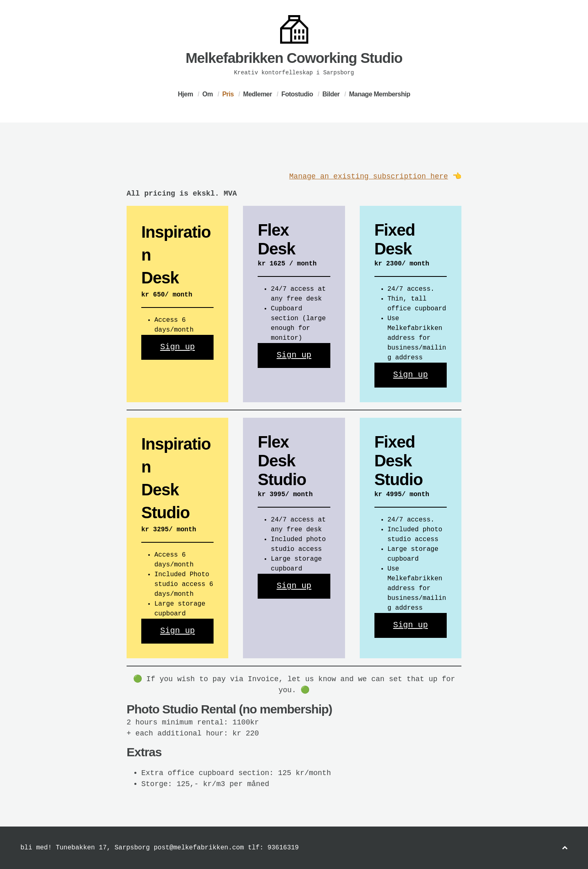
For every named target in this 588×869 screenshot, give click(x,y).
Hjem (186, 94)
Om (208, 94)
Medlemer (257, 94)
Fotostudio (297, 94)
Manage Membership (380, 94)
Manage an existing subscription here (369, 176)
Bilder (331, 94)
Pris (228, 94)
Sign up (177, 347)
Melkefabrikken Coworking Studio (294, 58)
